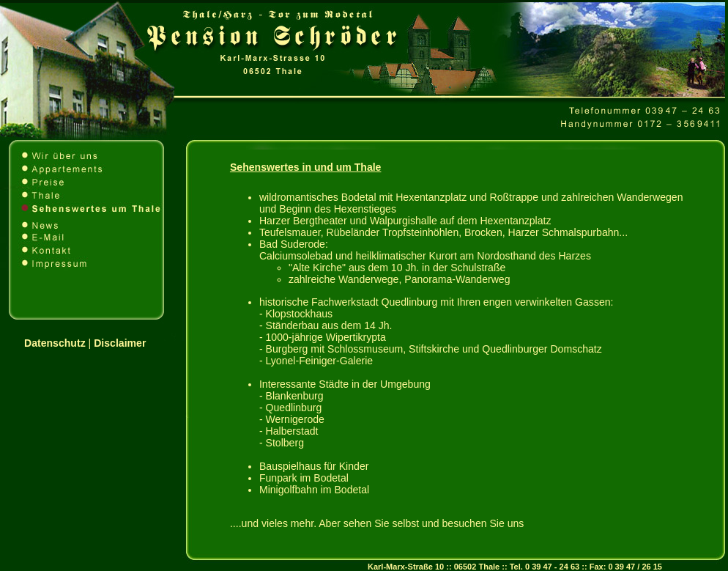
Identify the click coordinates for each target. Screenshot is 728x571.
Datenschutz (55, 343)
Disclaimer (120, 343)
